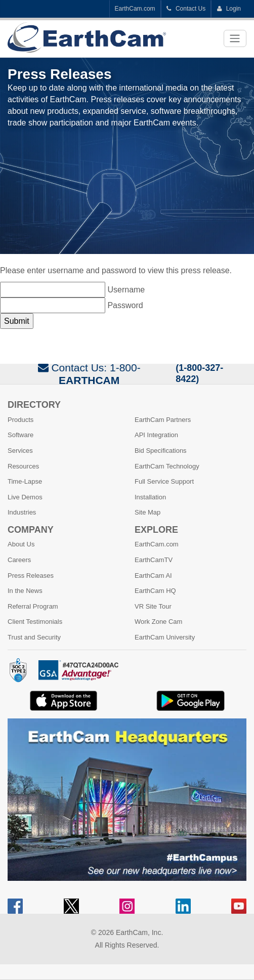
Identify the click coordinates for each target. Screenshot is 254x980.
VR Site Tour (153, 606)
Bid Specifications (161, 451)
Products (20, 420)
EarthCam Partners (163, 420)
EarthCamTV (154, 560)
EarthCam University (165, 637)
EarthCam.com (135, 9)
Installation (150, 497)
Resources (23, 466)
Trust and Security (34, 637)
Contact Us (186, 9)
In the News (25, 591)
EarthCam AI (153, 576)
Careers (19, 560)
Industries (22, 512)
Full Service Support (164, 481)
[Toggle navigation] (235, 38)
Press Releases (31, 576)
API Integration (156, 435)
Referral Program (33, 606)
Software (20, 435)
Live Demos (25, 497)
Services (20, 451)
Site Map (147, 512)
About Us (21, 544)
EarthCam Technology (167, 466)
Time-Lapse (25, 481)
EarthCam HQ (155, 591)
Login (229, 9)
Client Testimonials (35, 622)
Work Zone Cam (158, 622)
